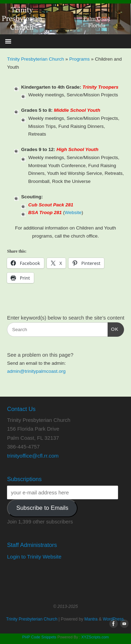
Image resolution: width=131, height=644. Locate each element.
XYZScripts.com (95, 637)
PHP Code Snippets (39, 637)
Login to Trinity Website (34, 557)
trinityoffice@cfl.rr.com (33, 456)
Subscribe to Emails (42, 508)
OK (113, 328)
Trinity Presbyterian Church (35, 59)
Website (73, 213)
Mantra (91, 619)
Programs (80, 59)
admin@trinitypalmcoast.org (36, 371)
